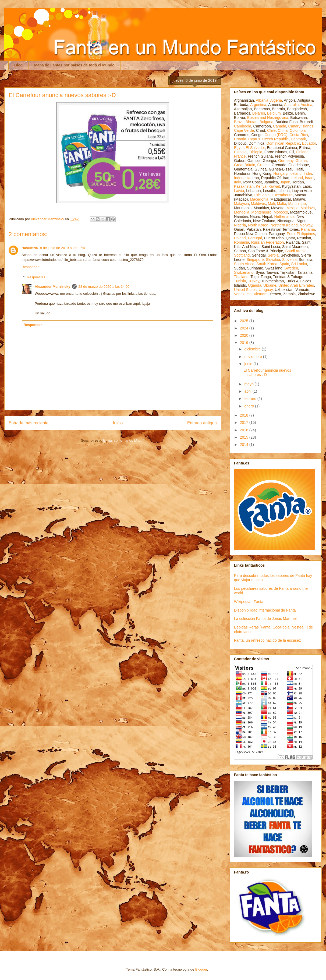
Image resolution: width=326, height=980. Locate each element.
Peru (291, 234)
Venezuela (243, 294)
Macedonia (259, 199)
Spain (284, 264)
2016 (245, 430)
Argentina (258, 105)
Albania (262, 100)
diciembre (253, 349)
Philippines (306, 234)
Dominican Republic (283, 143)
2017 (245, 422)
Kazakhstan (244, 186)
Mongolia (242, 212)
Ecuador (309, 143)
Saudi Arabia (296, 251)
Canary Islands (301, 126)
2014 (245, 445)
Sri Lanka (299, 264)
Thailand (241, 277)
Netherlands (284, 216)
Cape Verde (244, 130)
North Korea (258, 225)
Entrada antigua (202, 423)
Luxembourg (282, 195)
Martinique (297, 204)
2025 (245, 321)
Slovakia (273, 260)
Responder (30, 267)
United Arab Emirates (296, 285)
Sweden (291, 268)
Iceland (295, 173)
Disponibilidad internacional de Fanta (265, 610)
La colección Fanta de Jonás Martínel (265, 619)
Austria (307, 105)
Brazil (239, 122)
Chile (271, 130)
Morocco (281, 212)
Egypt (239, 148)
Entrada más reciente (29, 423)
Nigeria (240, 225)
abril (248, 391)
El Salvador (255, 148)
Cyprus (254, 139)
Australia (291, 105)
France (240, 156)
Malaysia (241, 204)
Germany (286, 161)
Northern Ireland (284, 225)
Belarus (259, 113)
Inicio (118, 423)
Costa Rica (299, 135)
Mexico (292, 208)
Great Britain (245, 165)
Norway (306, 225)
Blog (18, 65)
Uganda (255, 285)
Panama (308, 229)
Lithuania (262, 195)
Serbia (273, 255)
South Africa (244, 264)
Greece (263, 165)
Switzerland (244, 272)
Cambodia (243, 126)
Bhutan (251, 122)
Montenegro (262, 212)
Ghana (301, 161)
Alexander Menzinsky (52, 287)
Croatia (240, 139)
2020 (245, 335)
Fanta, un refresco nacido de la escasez (267, 640)
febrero (251, 399)
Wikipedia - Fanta (249, 602)
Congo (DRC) (276, 135)
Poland (240, 238)
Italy (237, 182)
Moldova (308, 208)
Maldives (258, 204)
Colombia (298, 130)
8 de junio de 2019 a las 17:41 (63, 248)
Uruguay (266, 290)
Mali (271, 204)
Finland (302, 152)
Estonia (240, 152)
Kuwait (274, 186)
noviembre (254, 357)
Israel (310, 178)
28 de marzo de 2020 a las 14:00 (104, 287)
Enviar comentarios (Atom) (124, 440)
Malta (282, 204)
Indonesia (242, 178)
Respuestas (36, 277)
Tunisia (240, 281)
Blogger (201, 969)
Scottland (242, 255)
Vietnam (261, 294)
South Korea (267, 264)
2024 (245, 328)
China (283, 130)
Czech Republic (275, 139)
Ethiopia (255, 152)
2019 (245, 343)
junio (249, 364)
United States (245, 290)
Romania (242, 242)
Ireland (297, 178)
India (308, 173)
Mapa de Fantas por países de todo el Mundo (74, 65)
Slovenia (289, 260)
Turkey (254, 281)
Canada (280, 126)
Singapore (255, 260)
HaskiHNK (30, 248)
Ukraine (270, 285)
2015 (245, 437)
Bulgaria (266, 122)
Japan (285, 182)
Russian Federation (267, 242)
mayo (249, 384)
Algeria (276, 100)
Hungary (280, 173)
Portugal (255, 238)
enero (250, 406)
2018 (245, 415)
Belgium (274, 113)
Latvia (239, 191)
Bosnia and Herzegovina (268, 118)
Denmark (298, 139)
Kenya (261, 186)
